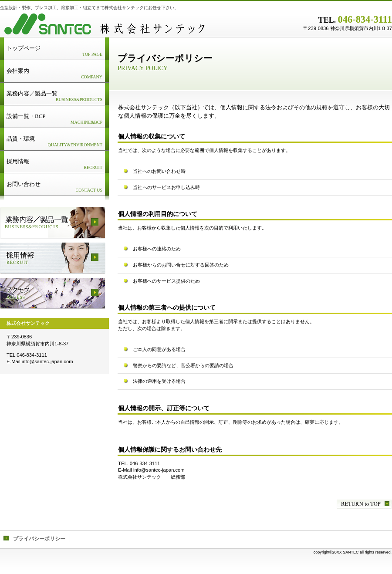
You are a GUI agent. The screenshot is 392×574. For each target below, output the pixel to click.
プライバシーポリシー (39, 539)
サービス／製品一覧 (53, 223)
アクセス (53, 294)
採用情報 (53, 258)
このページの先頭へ (364, 504)
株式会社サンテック (109, 24)
